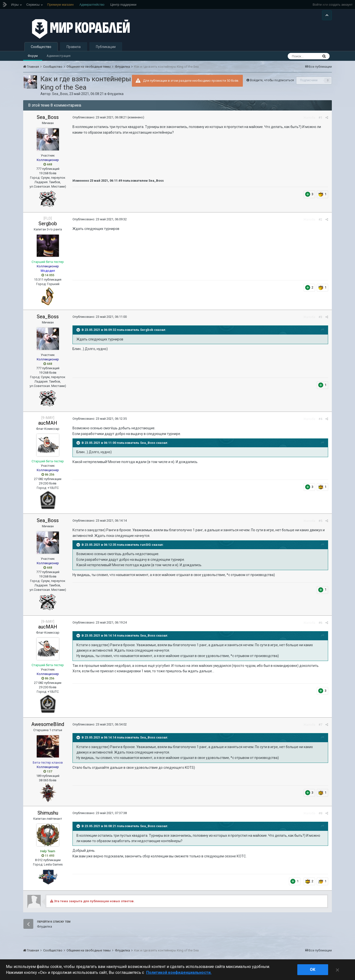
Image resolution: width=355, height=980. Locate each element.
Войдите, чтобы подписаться (272, 82)
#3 (320, 318)
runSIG (145, 546)
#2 (320, 221)
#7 (320, 726)
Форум (33, 57)
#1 (320, 119)
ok (313, 970)
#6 (320, 624)
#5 (320, 522)
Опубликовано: (100, 119)
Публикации (106, 48)
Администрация (59, 57)
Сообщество (41, 48)
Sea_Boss (60, 95)
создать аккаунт (341, 5)
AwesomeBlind (48, 726)
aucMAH (48, 424)
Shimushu (48, 814)
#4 (320, 420)
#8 (320, 815)
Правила (74, 48)
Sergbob (48, 225)
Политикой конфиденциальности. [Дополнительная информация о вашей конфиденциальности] (179, 972)
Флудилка (115, 95)
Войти (317, 5)
